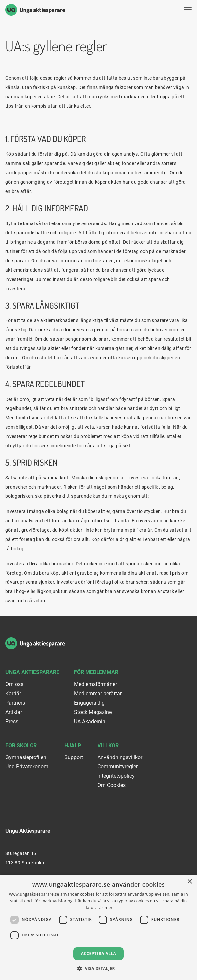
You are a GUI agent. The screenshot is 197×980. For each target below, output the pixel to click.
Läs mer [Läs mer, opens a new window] (105, 907)
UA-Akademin (90, 721)
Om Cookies (112, 785)
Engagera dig (89, 703)
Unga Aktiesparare (32, 672)
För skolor (21, 745)
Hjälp (73, 745)
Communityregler (118, 767)
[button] (98, 969)
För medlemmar (96, 672)
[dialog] (98, 927)
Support (74, 757)
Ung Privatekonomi (28, 767)
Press (12, 721)
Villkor (108, 745)
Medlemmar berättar (98, 694)
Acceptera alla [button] (99, 954)
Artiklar (14, 712)
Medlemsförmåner (96, 684)
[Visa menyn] (188, 10)
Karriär (13, 694)
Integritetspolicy (116, 776)
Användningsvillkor (120, 757)
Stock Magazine (93, 712)
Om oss (14, 684)
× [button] (190, 882)
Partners (15, 703)
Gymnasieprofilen (26, 757)
